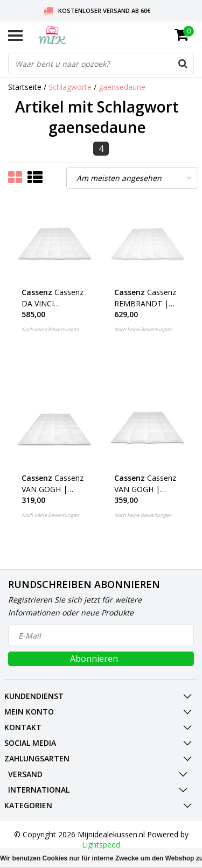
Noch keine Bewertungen (50, 329)
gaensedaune (122, 87)
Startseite (25, 87)
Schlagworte (70, 87)
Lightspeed (101, 845)
